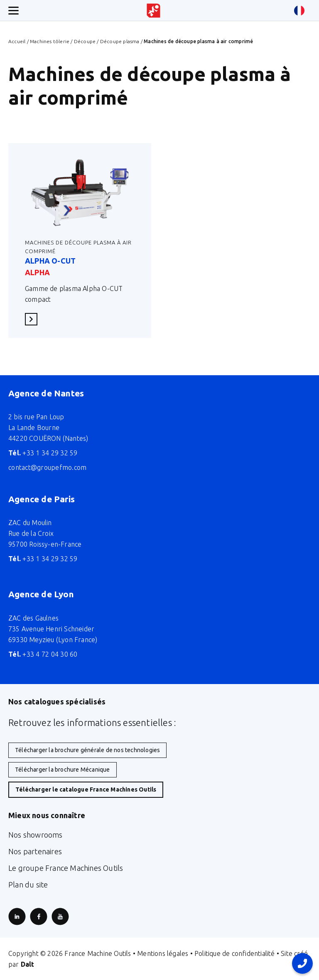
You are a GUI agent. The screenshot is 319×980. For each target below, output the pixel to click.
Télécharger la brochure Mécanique (63, 770)
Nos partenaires (35, 851)
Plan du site (28, 885)
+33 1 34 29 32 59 (43, 453)
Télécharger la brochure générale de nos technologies (87, 750)
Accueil (17, 41)
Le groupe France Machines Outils (66, 868)
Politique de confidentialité (235, 953)
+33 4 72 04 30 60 (43, 654)
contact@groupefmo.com (47, 467)
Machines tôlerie (50, 41)
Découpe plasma (120, 41)
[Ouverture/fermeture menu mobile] (13, 11)
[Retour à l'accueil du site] (153, 11)
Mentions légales (163, 953)
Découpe (85, 41)
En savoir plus (34, 319)
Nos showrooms (36, 835)
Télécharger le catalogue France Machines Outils (86, 789)
